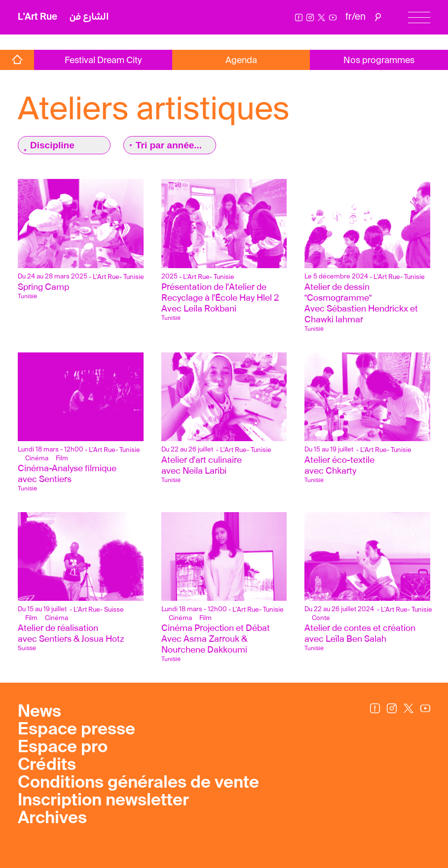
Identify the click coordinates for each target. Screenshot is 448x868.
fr (349, 17)
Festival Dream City (103, 61)
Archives (52, 819)
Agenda (241, 61)
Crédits (47, 765)
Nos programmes (379, 61)
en (360, 17)
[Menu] (419, 17)
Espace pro (63, 748)
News (39, 712)
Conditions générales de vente (138, 783)
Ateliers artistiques (154, 108)
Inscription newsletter (103, 801)
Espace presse (76, 730)
